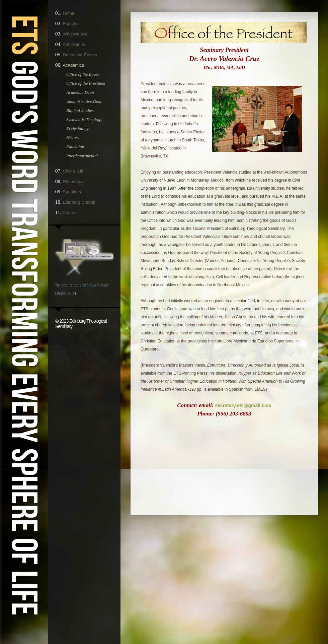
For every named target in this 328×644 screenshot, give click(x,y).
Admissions (74, 44)
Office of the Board (83, 74)
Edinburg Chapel (79, 202)
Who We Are (75, 34)
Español (71, 24)
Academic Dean (80, 92)
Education (75, 147)
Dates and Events (80, 55)
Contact (70, 213)
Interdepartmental (82, 156)
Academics (74, 65)
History (73, 138)
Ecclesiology (77, 128)
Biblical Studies (80, 110)
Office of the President (86, 83)
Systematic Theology (84, 119)
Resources (73, 181)
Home (69, 13)
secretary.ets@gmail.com (243, 405)
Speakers (72, 192)
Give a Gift (73, 171)
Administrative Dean (84, 101)
